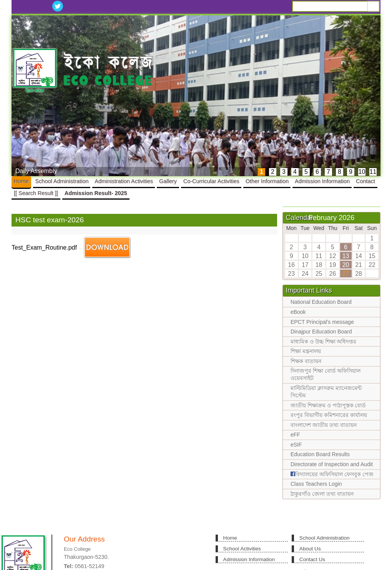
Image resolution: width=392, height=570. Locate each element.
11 (373, 172)
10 (362, 172)
